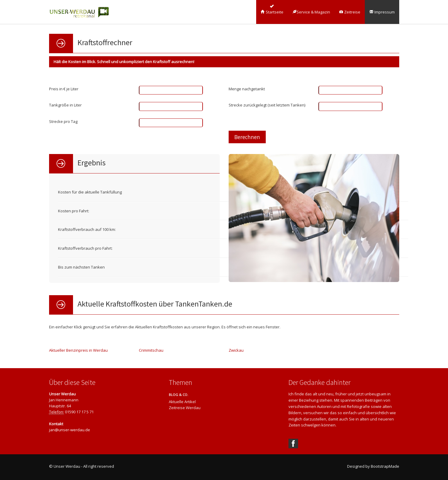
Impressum (382, 12)
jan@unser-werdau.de (70, 430)
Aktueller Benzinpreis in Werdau (78, 350)
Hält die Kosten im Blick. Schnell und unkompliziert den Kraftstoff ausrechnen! (124, 62)
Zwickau (236, 350)
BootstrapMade (385, 466)
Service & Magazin (311, 12)
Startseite (272, 12)
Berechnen (247, 137)
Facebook (293, 444)
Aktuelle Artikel (182, 402)
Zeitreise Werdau (185, 408)
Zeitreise (350, 12)
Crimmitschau (151, 350)
